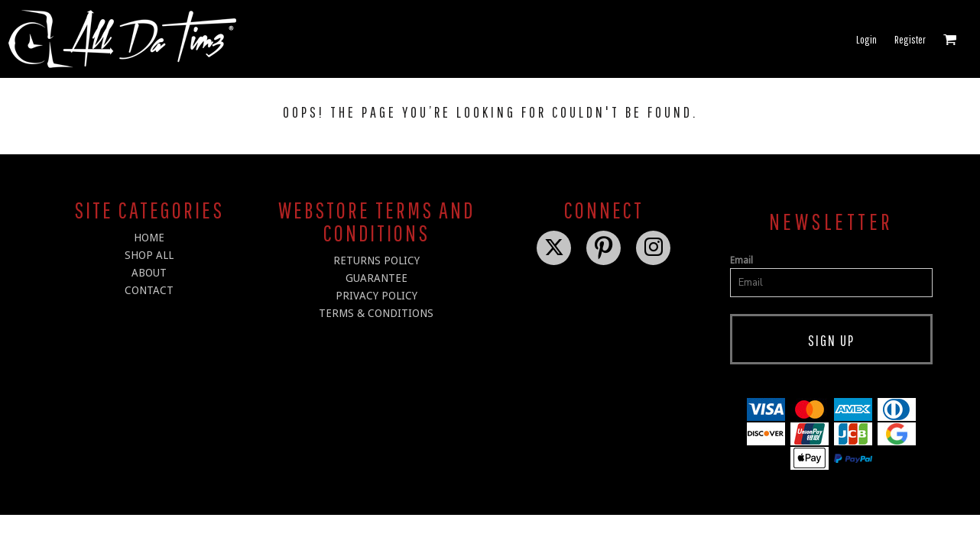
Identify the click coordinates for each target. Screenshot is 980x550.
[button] (950, 39)
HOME (149, 238)
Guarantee (376, 278)
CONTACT (149, 290)
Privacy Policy (376, 296)
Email (741, 260)
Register (910, 39)
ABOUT (149, 273)
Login (866, 39)
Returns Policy (376, 260)
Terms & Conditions (376, 313)
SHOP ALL (149, 255)
